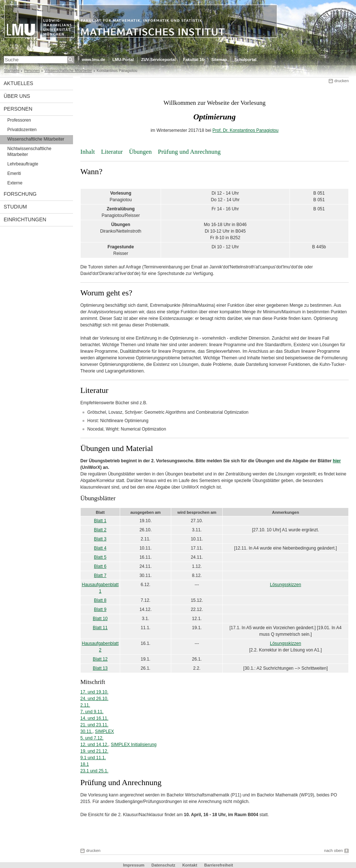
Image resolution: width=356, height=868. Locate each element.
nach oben (334, 850)
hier (337, 461)
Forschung (20, 194)
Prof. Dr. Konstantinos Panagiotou (246, 130)
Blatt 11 (100, 628)
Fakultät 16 (193, 60)
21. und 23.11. (94, 725)
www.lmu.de (93, 60)
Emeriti (14, 173)
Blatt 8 (100, 600)
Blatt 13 (100, 668)
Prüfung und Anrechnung (189, 152)
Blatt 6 (100, 566)
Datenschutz (163, 865)
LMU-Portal (123, 60)
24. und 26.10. (94, 699)
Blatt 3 (100, 539)
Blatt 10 (100, 619)
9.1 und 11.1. (93, 758)
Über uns (17, 96)
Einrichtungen (25, 219)
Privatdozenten (22, 130)
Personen (32, 71)
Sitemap (219, 60)
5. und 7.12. (92, 738)
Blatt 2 (100, 530)
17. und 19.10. (94, 692)
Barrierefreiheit (219, 865)
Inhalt (88, 152)
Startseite (12, 71)
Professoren (19, 120)
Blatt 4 (100, 548)
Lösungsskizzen (285, 585)
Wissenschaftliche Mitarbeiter (68, 71)
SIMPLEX (104, 731)
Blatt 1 (100, 521)
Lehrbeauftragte (23, 164)
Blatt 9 (100, 609)
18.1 (85, 764)
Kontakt (190, 865)
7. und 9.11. (92, 712)
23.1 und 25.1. (94, 771)
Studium (15, 207)
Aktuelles (18, 83)
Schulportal (245, 60)
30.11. (86, 731)
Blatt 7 (100, 576)
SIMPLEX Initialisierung (133, 745)
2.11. (85, 705)
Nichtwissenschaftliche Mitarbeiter (29, 152)
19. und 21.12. (94, 751)
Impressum (134, 865)
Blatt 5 (100, 557)
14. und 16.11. (94, 718)
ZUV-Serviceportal (158, 60)
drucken (342, 81)
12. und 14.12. (94, 745)
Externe (15, 183)
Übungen (140, 152)
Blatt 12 (100, 659)
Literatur (112, 152)
